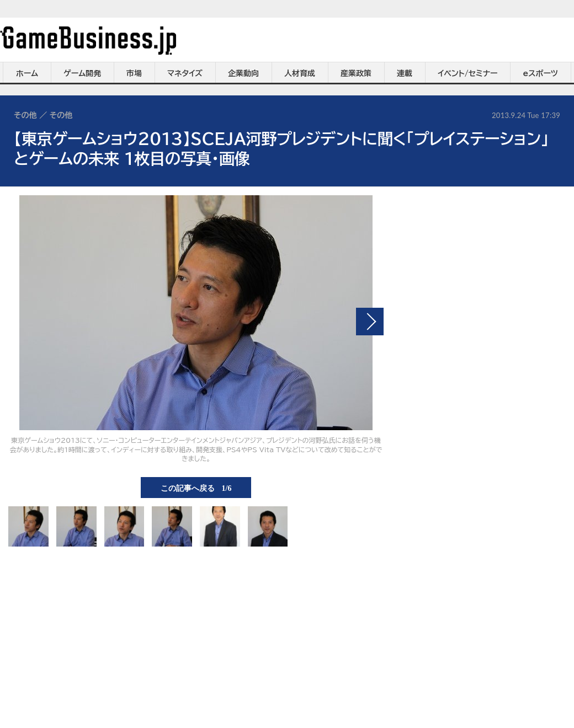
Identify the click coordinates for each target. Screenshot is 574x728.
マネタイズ (185, 73)
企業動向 (243, 73)
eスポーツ (541, 73)
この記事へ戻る (196, 488)
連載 (405, 73)
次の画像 (370, 322)
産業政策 (356, 73)
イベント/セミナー (468, 73)
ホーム (27, 73)
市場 (134, 73)
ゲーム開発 (82, 73)
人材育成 (300, 73)
